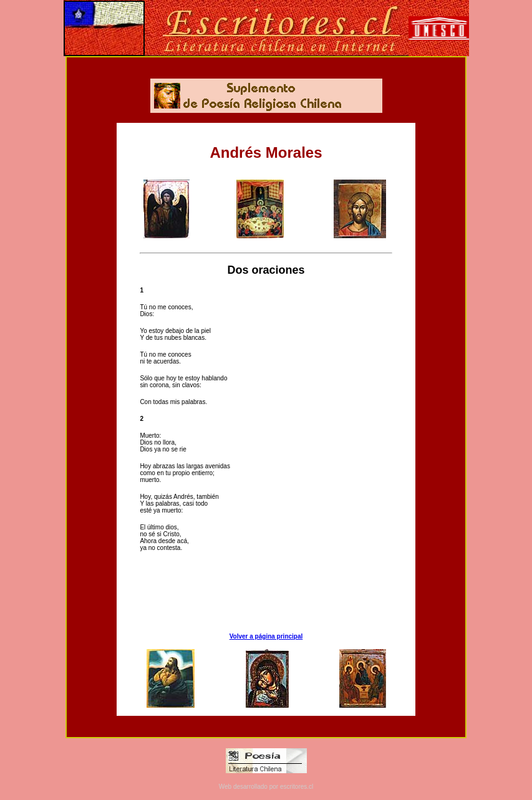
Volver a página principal (266, 636)
